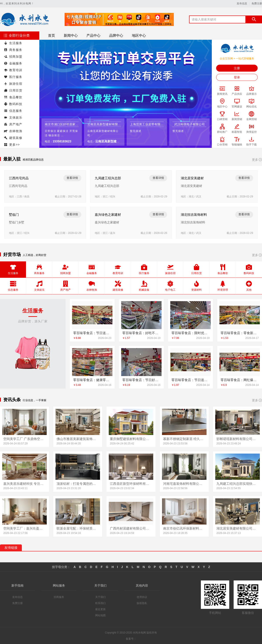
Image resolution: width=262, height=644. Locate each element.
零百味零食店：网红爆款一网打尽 (240, 380)
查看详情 (72, 178)
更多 (257, 160)
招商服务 (59, 597)
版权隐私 (142, 603)
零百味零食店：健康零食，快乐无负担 (92, 380)
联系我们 (100, 603)
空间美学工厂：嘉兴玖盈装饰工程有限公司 (24, 528)
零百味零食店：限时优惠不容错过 (190, 333)
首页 (52, 35)
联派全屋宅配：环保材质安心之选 (78, 528)
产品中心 (93, 35)
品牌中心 (116, 35)
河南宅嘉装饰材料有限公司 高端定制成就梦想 (184, 484)
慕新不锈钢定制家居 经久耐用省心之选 (184, 439)
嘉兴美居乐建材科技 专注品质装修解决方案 (24, 484)
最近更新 (100, 609)
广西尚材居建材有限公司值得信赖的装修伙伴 (131, 528)
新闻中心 (71, 35)
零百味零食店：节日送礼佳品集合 (92, 333)
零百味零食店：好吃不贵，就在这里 (141, 333)
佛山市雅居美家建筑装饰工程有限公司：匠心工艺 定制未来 (78, 439)
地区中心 (139, 35)
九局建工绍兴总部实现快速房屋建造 (238, 484)
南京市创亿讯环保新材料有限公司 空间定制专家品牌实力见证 (184, 528)
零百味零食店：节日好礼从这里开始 (141, 380)
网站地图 (100, 615)
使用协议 (142, 597)
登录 (237, 77)
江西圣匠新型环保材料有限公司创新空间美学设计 (131, 484)
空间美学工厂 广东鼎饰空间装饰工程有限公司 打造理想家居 (24, 439)
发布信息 (242, 4)
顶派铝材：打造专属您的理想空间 (78, 484)
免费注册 (257, 4)
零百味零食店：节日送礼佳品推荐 (190, 380)
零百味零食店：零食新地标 (240, 333)
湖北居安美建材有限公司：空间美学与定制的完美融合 (238, 528)
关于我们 (100, 597)
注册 (237, 68)
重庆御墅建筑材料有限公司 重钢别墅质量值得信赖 (131, 439)
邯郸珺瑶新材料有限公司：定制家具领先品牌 (238, 439)
